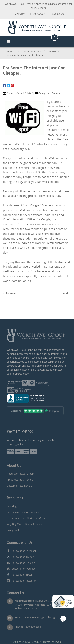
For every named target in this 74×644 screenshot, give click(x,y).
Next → (67, 293)
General (52, 51)
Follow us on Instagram (24, 581)
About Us (38, 14)
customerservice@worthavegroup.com (44, 617)
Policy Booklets (15, 530)
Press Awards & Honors (20, 480)
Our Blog (12, 506)
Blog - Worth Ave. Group (30, 51)
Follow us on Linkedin (23, 563)
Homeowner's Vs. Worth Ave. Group (27, 518)
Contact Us (58, 14)
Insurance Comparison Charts (23, 512)
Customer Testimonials (20, 486)
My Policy (19, 14)
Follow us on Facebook (24, 551)
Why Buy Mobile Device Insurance (25, 524)
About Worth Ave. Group (20, 474)
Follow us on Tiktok (22, 575)
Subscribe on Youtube (24, 569)
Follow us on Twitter (23, 557)
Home (9, 51)
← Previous (10, 293)
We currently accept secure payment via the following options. (31, 442)
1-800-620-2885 (32, 627)
